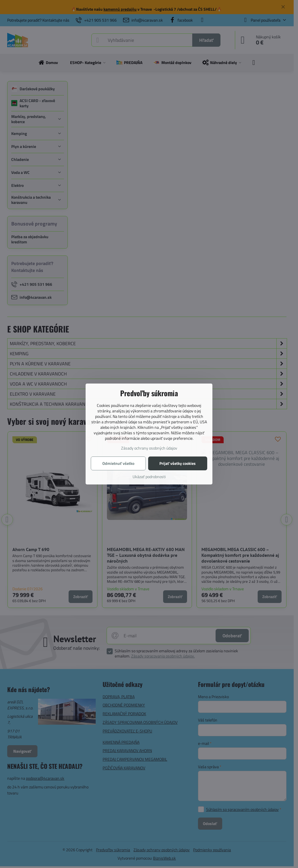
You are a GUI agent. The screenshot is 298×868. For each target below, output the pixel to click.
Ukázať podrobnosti (149, 477)
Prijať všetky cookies (178, 463)
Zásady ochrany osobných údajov (149, 448)
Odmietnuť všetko (118, 463)
